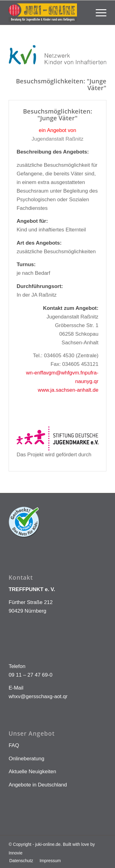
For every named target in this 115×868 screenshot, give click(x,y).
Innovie (15, 853)
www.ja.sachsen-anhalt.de (68, 390)
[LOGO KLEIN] (48, 13)
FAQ (14, 745)
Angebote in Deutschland (38, 785)
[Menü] (98, 13)
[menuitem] (98, 13)
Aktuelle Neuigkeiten (32, 772)
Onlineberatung (26, 759)
